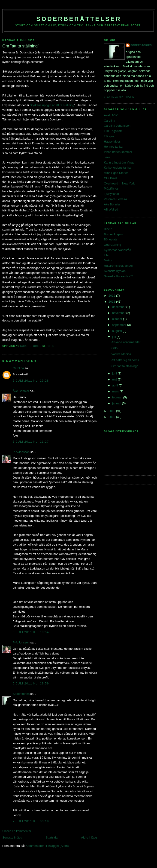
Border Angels (113, 234)
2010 (112, 411)
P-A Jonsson (21, 452)
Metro (108, 260)
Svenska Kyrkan (115, 271)
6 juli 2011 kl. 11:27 (31, 442)
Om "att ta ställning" (124, 366)
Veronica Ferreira (115, 199)
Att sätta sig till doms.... (127, 360)
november (119, 313)
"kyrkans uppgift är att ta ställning (52, 105)
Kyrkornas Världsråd (118, 250)
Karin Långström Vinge (119, 162)
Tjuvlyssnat (111, 194)
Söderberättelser (79, 19)
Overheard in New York (119, 183)
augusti (118, 331)
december (119, 307)
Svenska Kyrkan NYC (118, 276)
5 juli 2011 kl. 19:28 (31, 381)
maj (115, 379)
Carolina (18, 368)
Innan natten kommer (118, 152)
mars (116, 391)
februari (118, 397)
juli (115, 337)
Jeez (107, 157)
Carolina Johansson (117, 126)
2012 (112, 296)
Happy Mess (112, 142)
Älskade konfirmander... (127, 342)
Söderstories (21, 694)
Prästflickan (112, 189)
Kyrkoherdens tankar (118, 168)
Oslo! (115, 348)
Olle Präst (110, 178)
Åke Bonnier (21, 391)
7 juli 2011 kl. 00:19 (31, 821)
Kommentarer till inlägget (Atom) (47, 846)
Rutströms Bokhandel (118, 266)
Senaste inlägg (12, 837)
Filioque (109, 136)
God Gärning (112, 245)
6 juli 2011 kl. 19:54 (31, 632)
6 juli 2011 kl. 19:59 (31, 683)
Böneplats (111, 239)
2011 (112, 302)
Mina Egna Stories (116, 173)
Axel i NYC (111, 115)
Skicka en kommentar (17, 831)
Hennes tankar (114, 147)
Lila (106, 255)
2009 (112, 417)
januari (117, 403)
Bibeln (108, 229)
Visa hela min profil (119, 97)
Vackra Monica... (122, 354)
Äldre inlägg (89, 837)
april (115, 385)
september (120, 325)
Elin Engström (113, 131)
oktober (118, 319)
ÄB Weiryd (111, 209)
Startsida (52, 837)
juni (115, 373)
